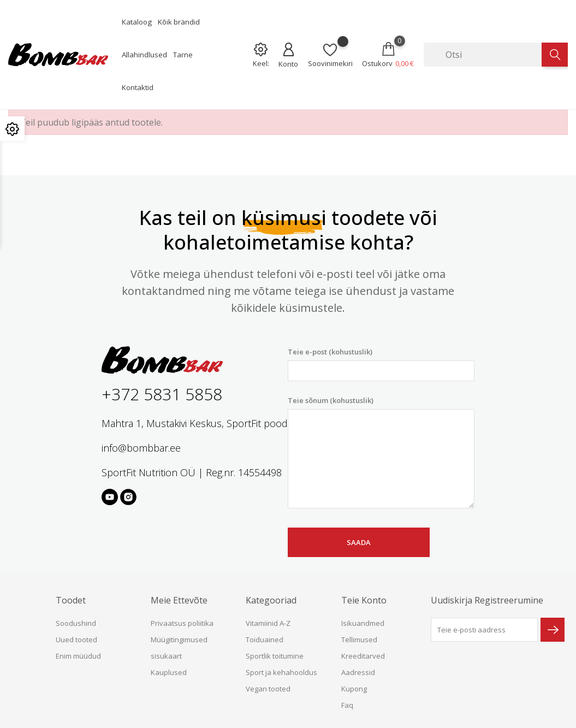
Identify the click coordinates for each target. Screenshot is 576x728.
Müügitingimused (179, 640)
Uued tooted (76, 640)
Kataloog (137, 22)
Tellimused (359, 640)
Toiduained (265, 640)
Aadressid (358, 672)
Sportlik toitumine (275, 656)
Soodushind (76, 623)
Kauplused (169, 672)
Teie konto (364, 600)
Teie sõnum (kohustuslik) (381, 452)
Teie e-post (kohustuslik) (381, 364)
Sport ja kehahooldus (281, 672)
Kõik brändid (179, 22)
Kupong (354, 689)
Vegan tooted (268, 689)
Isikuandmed (363, 623)
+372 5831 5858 (162, 394)
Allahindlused (144, 55)
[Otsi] (483, 55)
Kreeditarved (363, 656)
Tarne (183, 55)
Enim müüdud (78, 656)
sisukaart (166, 656)
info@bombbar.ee (141, 448)
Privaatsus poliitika (182, 623)
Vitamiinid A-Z (268, 623)
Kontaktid (138, 87)
